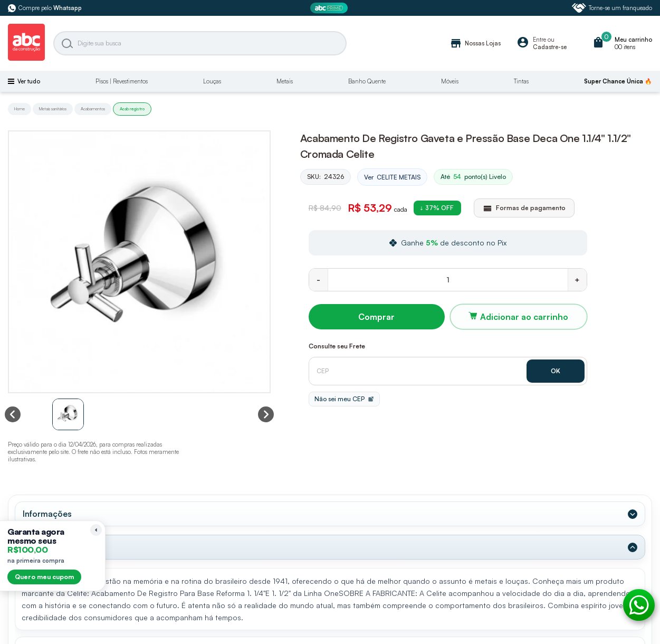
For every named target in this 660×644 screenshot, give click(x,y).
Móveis (450, 81)
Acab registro (132, 109)
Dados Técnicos (54, 547)
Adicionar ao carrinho (524, 317)
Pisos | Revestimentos (122, 81)
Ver (392, 177)
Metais (285, 81)
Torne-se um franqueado (612, 8)
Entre (539, 40)
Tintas (521, 81)
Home (20, 109)
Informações (47, 514)
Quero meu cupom (44, 577)
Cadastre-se (550, 47)
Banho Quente (367, 81)
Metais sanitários (53, 109)
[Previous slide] (13, 414)
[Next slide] (266, 414)
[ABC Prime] (330, 8)
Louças (212, 81)
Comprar (376, 317)
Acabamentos (93, 109)
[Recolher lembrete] (96, 530)
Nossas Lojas (475, 43)
